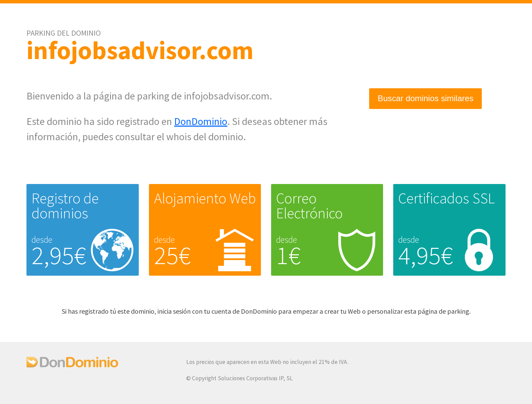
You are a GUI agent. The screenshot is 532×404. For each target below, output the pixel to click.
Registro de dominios (65, 206)
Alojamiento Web (205, 198)
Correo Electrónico (309, 206)
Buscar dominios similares (425, 99)
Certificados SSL (446, 198)
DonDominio (201, 121)
